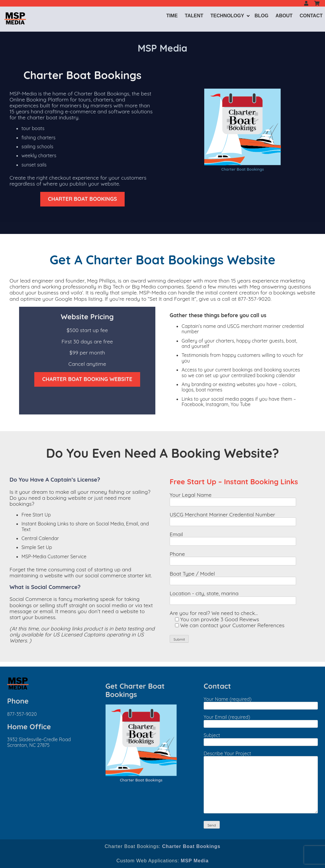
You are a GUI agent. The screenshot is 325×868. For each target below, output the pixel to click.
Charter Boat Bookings (243, 169)
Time (172, 16)
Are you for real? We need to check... (214, 613)
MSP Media (195, 861)
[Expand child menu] (248, 16)
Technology (227, 16)
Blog (261, 16)
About (284, 16)
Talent (194, 16)
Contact (311, 16)
